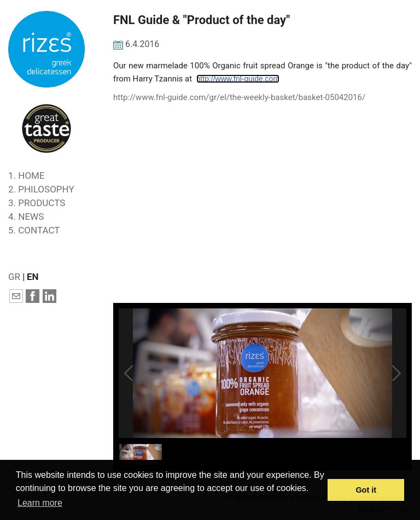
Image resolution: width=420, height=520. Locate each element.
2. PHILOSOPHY (41, 189)
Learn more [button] (40, 503)
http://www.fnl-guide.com (238, 79)
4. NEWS (26, 217)
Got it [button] (366, 490)
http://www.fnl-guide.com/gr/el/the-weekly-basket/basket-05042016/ (239, 97)
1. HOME (27, 176)
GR (14, 277)
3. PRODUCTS (37, 203)
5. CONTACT (34, 230)
